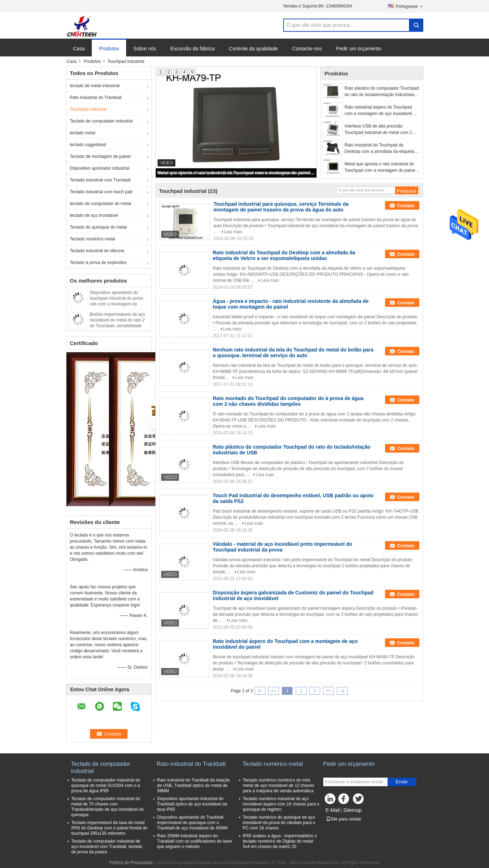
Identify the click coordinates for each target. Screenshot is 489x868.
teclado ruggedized (88, 145)
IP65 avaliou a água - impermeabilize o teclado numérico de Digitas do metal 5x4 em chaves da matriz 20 (280, 841)
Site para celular (344, 819)
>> (328, 691)
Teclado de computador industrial (101, 121)
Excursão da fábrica (193, 49)
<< (274, 691)
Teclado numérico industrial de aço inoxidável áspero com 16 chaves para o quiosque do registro (281, 804)
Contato (406, 206)
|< (260, 691)
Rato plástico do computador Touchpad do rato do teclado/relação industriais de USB (382, 92)
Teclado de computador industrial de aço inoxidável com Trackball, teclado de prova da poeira (107, 847)
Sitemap (352, 810)
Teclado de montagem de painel (100, 156)
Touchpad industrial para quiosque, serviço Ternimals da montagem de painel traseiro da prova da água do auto (281, 207)
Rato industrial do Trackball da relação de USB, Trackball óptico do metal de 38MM (194, 785)
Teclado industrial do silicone (97, 251)
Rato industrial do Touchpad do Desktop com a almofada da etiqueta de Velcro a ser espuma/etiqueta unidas (380, 149)
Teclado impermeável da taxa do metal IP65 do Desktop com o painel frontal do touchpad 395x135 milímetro (109, 828)
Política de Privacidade (131, 863)
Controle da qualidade (253, 49)
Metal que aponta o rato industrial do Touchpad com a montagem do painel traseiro (236, 173)
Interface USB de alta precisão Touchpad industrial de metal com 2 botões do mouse (378, 130)
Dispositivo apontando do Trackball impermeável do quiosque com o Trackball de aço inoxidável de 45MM (193, 823)
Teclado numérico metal (93, 239)
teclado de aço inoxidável (94, 215)
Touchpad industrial (88, 109)
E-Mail (333, 810)
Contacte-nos (307, 49)
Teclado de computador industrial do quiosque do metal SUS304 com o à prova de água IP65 (106, 785)
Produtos (109, 49)
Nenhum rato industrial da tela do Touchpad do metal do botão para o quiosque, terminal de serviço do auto (293, 353)
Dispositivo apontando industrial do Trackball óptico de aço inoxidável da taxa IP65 (192, 804)
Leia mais (233, 232)
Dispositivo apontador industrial (100, 168)
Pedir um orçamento (359, 49)
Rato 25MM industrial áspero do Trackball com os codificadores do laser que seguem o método (195, 841)
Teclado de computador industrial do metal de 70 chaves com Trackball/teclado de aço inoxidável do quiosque (108, 807)
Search (416, 25)
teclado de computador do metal (101, 204)
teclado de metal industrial (95, 86)
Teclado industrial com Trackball (100, 180)
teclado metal (83, 133)
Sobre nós (145, 49)
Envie (402, 782)
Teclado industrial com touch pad (101, 192)
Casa (79, 49)
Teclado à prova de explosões (98, 263)
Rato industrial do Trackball (96, 98)
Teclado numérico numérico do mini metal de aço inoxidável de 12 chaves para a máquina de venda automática (279, 785)
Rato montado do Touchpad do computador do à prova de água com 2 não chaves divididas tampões (288, 401)
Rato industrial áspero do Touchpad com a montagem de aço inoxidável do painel (381, 111)
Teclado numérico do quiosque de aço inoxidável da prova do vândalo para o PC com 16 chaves (279, 823)
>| (342, 691)
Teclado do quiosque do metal (98, 227)
